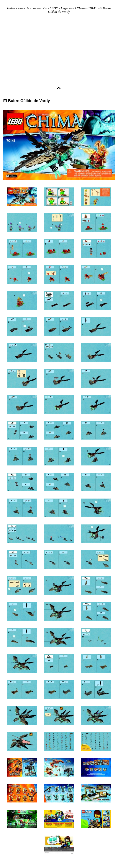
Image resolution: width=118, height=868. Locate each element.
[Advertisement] (59, 51)
